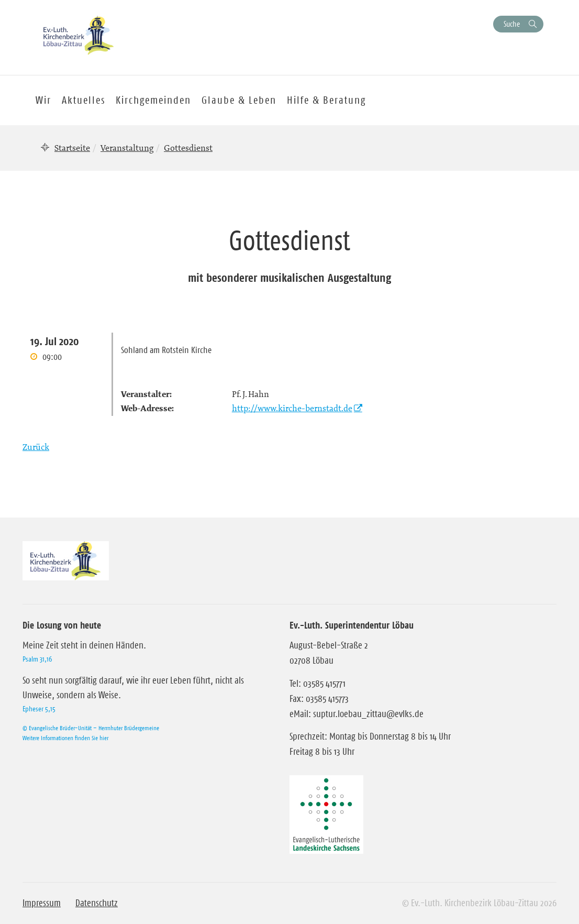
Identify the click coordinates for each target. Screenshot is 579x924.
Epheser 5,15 (39, 709)
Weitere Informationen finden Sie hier (65, 738)
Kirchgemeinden (153, 100)
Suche (512, 24)
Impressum (42, 903)
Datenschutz (97, 903)
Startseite (72, 148)
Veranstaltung (127, 148)
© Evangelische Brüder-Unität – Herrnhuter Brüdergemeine (91, 728)
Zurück (36, 447)
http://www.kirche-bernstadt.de (292, 408)
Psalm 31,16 (37, 659)
